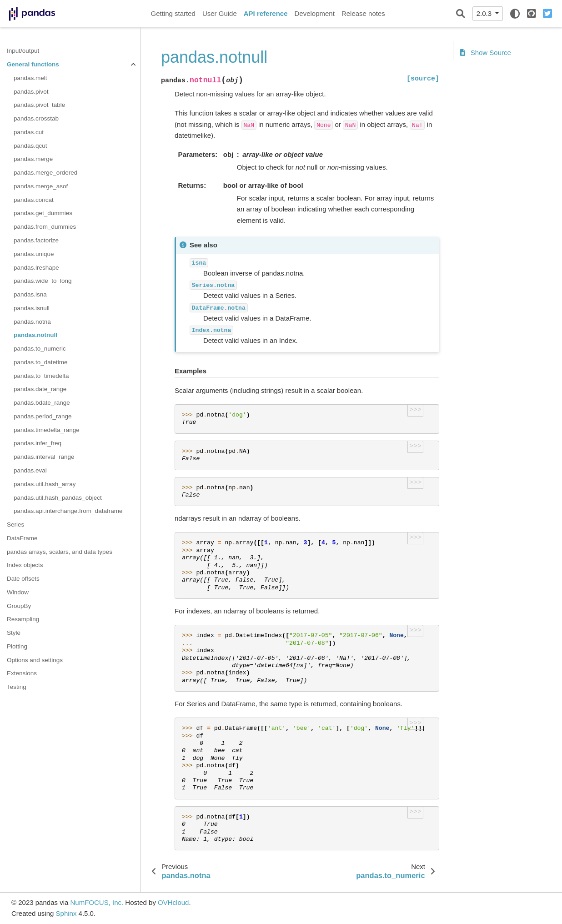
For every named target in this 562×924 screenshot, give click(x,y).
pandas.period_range (43, 416)
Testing (17, 687)
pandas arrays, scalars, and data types (60, 552)
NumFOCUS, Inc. (97, 902)
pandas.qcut (30, 146)
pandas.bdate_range (42, 403)
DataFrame (22, 538)
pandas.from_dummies (45, 227)
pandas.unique (34, 254)
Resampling (23, 619)
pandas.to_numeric (40, 349)
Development (314, 13)
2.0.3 (485, 13)
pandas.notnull (35, 335)
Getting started (173, 13)
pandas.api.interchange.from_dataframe (68, 511)
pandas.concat (34, 200)
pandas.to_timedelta (41, 376)
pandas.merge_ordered (45, 173)
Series (15, 525)
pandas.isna (30, 294)
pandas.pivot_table (39, 105)
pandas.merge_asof (41, 186)
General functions (33, 64)
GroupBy (19, 606)
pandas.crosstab (36, 118)
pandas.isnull (32, 308)
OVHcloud (173, 902)
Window (18, 592)
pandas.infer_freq (38, 443)
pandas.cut (29, 132)
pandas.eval (30, 470)
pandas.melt (30, 78)
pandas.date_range (40, 389)
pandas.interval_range (44, 457)
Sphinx (66, 913)
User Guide (220, 13)
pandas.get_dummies (43, 213)
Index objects (25, 565)
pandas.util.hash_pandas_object (58, 498)
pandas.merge (33, 159)
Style (14, 633)
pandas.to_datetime (41, 362)
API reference (266, 13)
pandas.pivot (31, 92)
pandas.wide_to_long (43, 281)
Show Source (486, 53)
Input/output (23, 51)
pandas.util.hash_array (45, 484)
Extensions (22, 673)
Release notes (363, 13)
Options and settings (35, 660)
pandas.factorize (36, 240)
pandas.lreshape (36, 268)
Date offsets (23, 579)
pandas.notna (32, 322)
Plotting (17, 646)
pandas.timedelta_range (47, 430)
